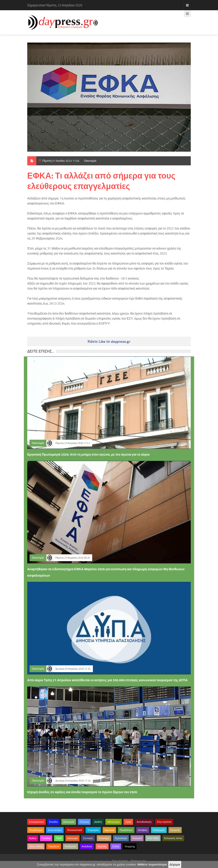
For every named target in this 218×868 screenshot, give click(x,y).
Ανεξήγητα (71, 846)
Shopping (130, 846)
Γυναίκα (46, 838)
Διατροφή (72, 838)
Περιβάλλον (126, 830)
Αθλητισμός (114, 822)
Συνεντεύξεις (55, 830)
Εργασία (175, 830)
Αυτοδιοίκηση (144, 822)
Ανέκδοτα (87, 846)
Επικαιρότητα (36, 822)
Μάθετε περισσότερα (152, 864)
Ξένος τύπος (36, 846)
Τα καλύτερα (36, 830)
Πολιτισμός (159, 830)
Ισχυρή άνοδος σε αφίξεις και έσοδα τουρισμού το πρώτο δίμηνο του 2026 (82, 792)
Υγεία (128, 822)
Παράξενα (54, 846)
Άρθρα (33, 838)
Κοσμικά (137, 838)
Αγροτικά (109, 830)
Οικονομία (90, 161)
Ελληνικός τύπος (173, 838)
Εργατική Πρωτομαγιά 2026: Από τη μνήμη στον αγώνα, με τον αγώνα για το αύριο (88, 454)
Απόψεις (143, 830)
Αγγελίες (102, 846)
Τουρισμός (93, 830)
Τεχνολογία (121, 838)
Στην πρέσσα (164, 822)
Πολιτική (84, 822)
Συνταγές (88, 838)
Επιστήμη (104, 838)
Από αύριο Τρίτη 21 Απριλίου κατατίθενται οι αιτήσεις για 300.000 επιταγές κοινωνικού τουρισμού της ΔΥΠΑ (107, 680)
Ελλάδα (53, 822)
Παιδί (59, 838)
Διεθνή (98, 822)
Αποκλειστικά (75, 830)
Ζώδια (116, 846)
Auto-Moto (153, 838)
